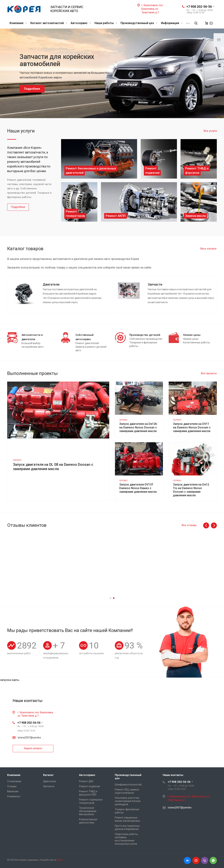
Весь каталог (209, 249)
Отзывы (12, 786)
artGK (59, 860)
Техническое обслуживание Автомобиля (88, 811)
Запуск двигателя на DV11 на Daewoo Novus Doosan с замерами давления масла (192, 427)
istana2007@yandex (29, 738)
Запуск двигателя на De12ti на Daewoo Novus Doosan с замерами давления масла (138, 427)
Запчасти (49, 786)
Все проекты (209, 373)
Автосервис (81, 23)
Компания (18, 23)
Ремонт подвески (89, 786)
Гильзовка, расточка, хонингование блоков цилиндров (128, 801)
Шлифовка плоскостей (128, 785)
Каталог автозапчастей (49, 23)
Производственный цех (139, 23)
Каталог (48, 775)
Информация (172, 23)
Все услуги (210, 131)
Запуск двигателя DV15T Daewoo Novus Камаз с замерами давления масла (138, 488)
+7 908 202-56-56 (199, 7)
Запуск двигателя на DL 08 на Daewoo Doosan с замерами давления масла (53, 467)
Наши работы (106, 23)
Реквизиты (14, 796)
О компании (14, 781)
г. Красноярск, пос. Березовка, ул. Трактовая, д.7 (153, 9)
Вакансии (13, 791)
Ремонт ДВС (86, 781)
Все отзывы (189, 525)
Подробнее (18, 207)
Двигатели (49, 781)
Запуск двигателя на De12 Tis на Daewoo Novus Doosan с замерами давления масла (191, 490)
